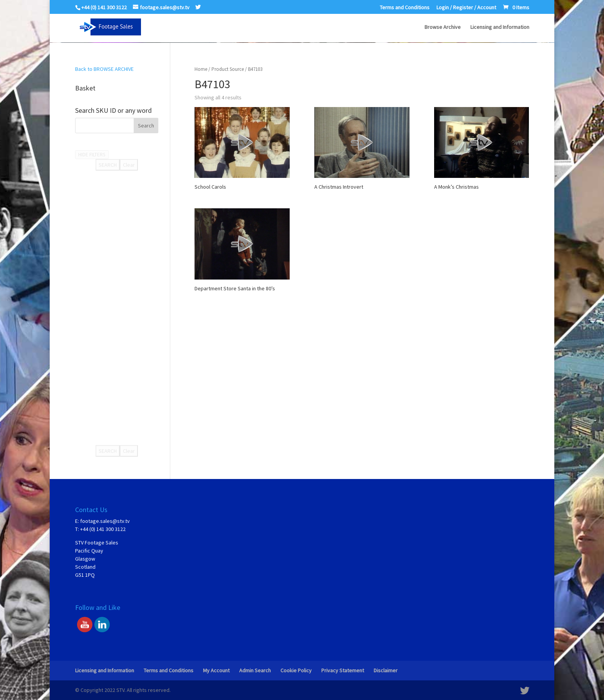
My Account (216, 670)
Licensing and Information (500, 27)
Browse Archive (443, 27)
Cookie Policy (296, 670)
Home (201, 69)
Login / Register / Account (466, 8)
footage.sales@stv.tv (105, 521)
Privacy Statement (343, 670)
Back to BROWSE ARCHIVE (104, 69)
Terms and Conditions (405, 8)
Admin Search (255, 670)
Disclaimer (386, 670)
